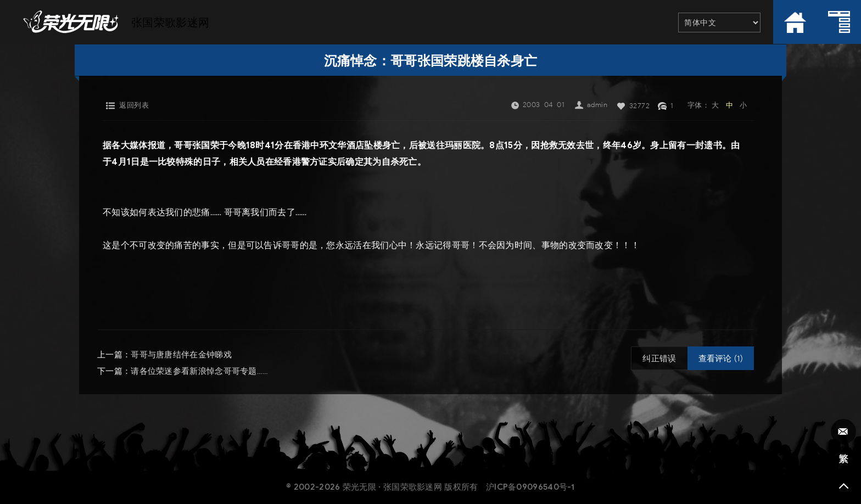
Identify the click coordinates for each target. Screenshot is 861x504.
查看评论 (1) (721, 359)
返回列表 (134, 105)
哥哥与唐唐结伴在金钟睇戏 (181, 355)
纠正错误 (659, 359)
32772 (640, 106)
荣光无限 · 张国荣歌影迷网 (392, 487)
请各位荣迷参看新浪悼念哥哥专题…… (199, 371)
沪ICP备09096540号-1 (530, 487)
